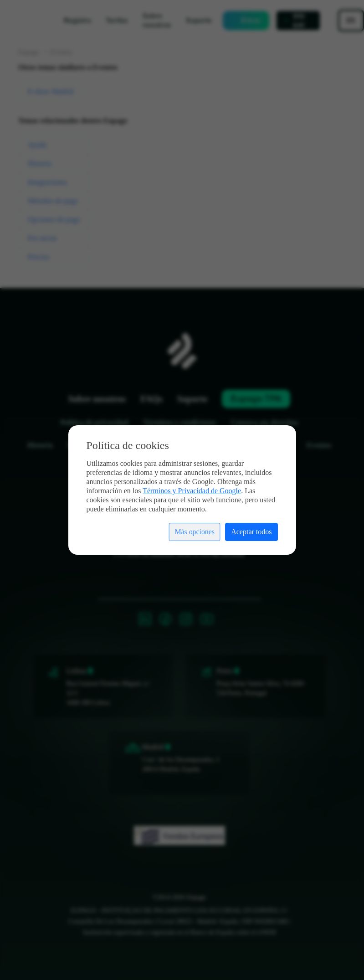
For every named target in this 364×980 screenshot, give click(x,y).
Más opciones (194, 532)
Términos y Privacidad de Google (192, 491)
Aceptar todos (251, 532)
